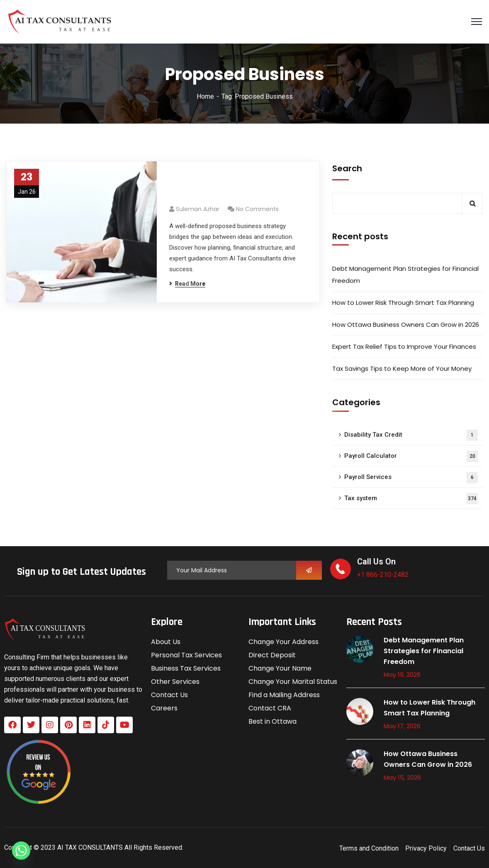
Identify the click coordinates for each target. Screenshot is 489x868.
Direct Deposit (272, 655)
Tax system (411, 499)
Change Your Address (283, 642)
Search (347, 168)
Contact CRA (270, 708)
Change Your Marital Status (293, 682)
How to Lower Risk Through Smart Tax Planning (403, 303)
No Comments (257, 209)
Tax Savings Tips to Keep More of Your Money (402, 368)
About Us (166, 642)
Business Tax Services (186, 668)
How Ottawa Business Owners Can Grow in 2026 (406, 325)
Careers (164, 708)
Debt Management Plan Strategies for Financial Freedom (405, 274)
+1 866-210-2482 (383, 575)
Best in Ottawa (272, 721)
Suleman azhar (198, 209)
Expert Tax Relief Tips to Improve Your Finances (404, 346)
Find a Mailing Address (284, 695)
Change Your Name (280, 668)
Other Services (175, 682)
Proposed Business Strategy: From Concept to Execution (235, 187)
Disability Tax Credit (411, 435)
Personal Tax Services (186, 655)
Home (205, 96)
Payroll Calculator (411, 456)
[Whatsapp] (21, 851)
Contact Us (169, 695)
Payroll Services (411, 478)
